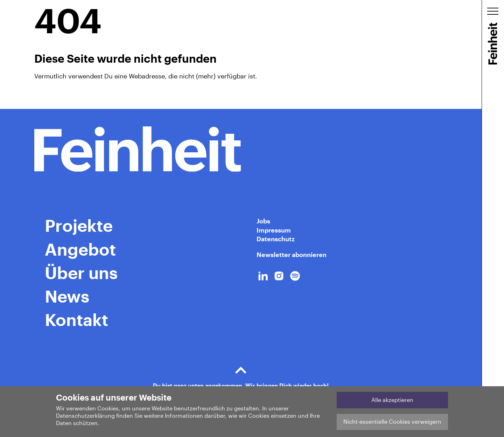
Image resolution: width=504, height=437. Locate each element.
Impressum (274, 230)
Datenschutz (276, 239)
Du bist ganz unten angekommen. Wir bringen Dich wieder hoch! (241, 374)
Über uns (81, 272)
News (67, 296)
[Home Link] (241, 149)
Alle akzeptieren (392, 400)
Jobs (263, 221)
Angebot (80, 249)
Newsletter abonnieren (292, 255)
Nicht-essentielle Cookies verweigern (392, 421)
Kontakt (76, 319)
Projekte (79, 225)
